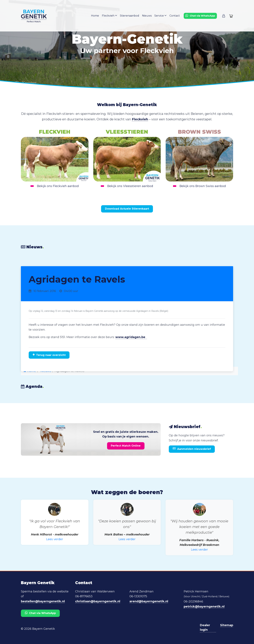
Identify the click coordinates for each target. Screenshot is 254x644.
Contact (175, 16)
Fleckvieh (111, 16)
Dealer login (205, 627)
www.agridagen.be (131, 337)
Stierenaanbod (131, 16)
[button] (224, 16)
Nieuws (148, 16)
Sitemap (227, 624)
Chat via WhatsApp (40, 612)
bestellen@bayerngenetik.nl (43, 601)
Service (161, 16)
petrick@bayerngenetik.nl (204, 606)
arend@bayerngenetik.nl (149, 601)
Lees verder (55, 539)
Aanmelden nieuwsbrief (192, 448)
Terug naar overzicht (49, 355)
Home (97, 16)
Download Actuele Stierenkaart (127, 209)
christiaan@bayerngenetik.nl (98, 601)
